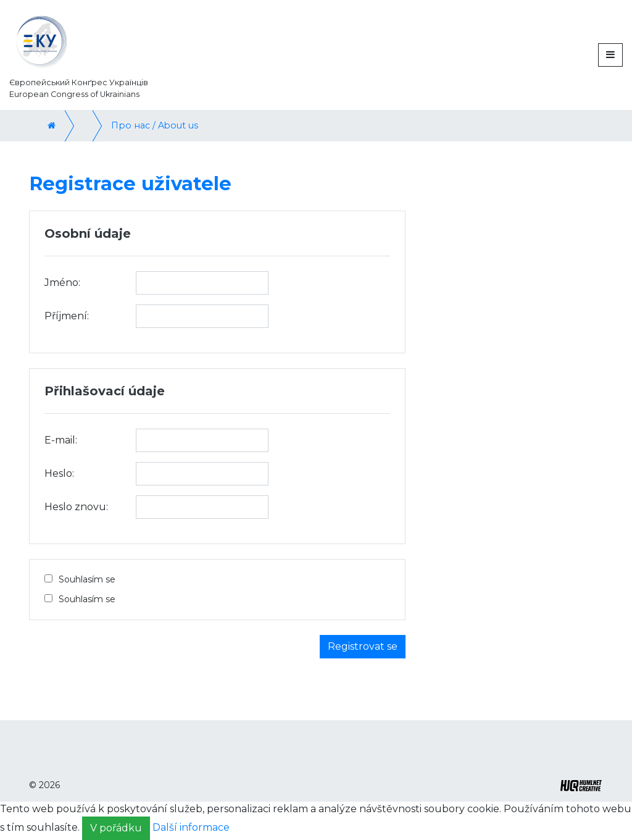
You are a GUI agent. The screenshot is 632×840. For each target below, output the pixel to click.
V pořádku (116, 828)
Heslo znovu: (76, 507)
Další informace (191, 827)
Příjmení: (67, 316)
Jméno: (62, 283)
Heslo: (59, 473)
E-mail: (61, 440)
